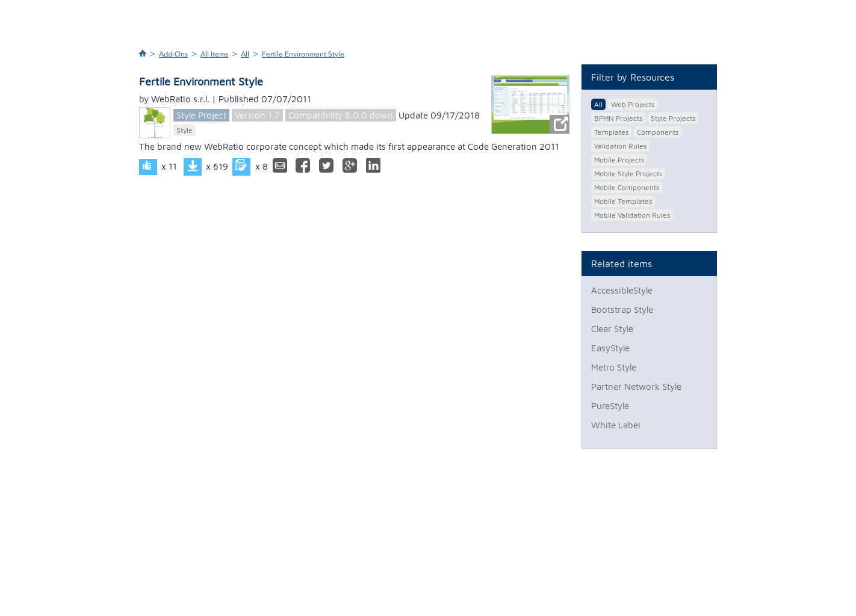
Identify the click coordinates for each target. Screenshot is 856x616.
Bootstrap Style (622, 310)
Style (185, 130)
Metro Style (614, 367)
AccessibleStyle (622, 290)
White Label (616, 425)
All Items (214, 54)
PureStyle (610, 406)
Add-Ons (173, 54)
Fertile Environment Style (303, 54)
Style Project (201, 115)
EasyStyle (610, 348)
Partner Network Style (636, 387)
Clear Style (612, 329)
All (245, 54)
